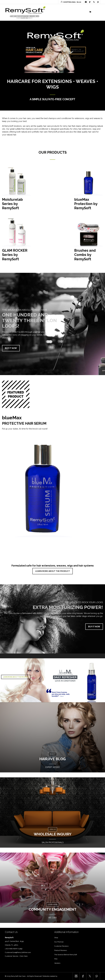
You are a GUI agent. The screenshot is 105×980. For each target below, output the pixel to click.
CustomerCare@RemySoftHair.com (18, 952)
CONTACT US (78, 56)
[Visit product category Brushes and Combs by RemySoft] (89, 240)
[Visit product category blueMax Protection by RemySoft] (89, 189)
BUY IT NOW (11, 348)
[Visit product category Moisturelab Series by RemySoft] (16, 189)
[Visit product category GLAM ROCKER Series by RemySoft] (16, 240)
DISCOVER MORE (35, 56)
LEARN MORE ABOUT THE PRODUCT (53, 571)
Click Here (24, 956)
